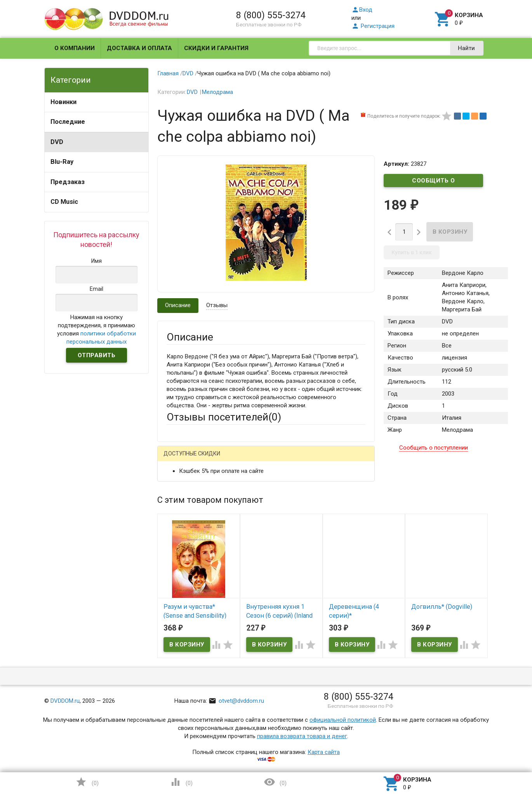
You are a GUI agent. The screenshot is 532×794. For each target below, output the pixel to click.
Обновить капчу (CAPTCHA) (265, 665)
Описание (178, 305)
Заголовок (181, 537)
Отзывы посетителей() (224, 417)
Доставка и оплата (139, 48)
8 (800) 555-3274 (271, 15)
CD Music (64, 202)
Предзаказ (68, 182)
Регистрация (373, 26)
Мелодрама (217, 92)
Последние (68, 122)
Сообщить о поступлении (433, 182)
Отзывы (217, 305)
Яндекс (312, 460)
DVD (57, 142)
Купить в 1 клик (412, 252)
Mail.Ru (216, 460)
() (87, 782)
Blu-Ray (62, 162)
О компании (75, 48)
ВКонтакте (263, 460)
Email (173, 508)
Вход (362, 10)
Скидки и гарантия (216, 48)
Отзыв (175, 572)
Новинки (63, 102)
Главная (168, 73)
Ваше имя (179, 486)
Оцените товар (186, 559)
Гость (177, 459)
